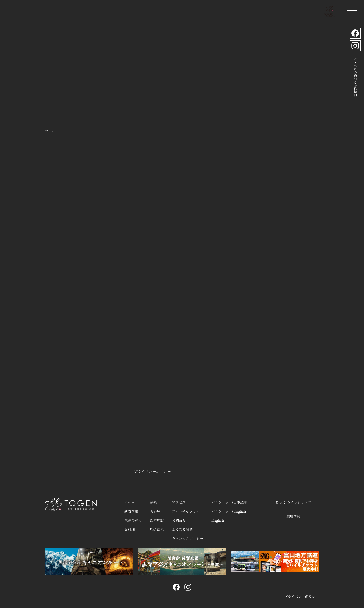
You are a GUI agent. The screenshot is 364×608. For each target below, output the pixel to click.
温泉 (153, 502)
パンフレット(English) (229, 510)
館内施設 (157, 519)
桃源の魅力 (133, 519)
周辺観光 (157, 527)
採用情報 (293, 516)
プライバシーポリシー (152, 471)
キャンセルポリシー (187, 536)
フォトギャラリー (186, 510)
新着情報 (131, 510)
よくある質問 (182, 527)
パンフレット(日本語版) (230, 502)
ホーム (129, 502)
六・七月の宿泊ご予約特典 (355, 78)
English (218, 519)
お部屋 (155, 510)
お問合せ (179, 519)
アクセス (179, 502)
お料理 (129, 527)
